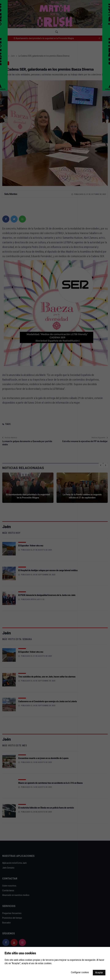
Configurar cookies (80, 972)
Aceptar (99, 973)
